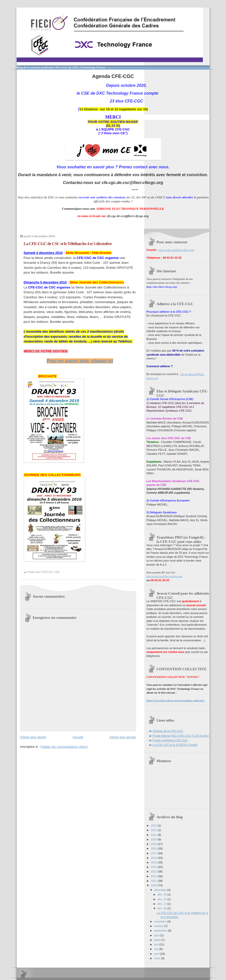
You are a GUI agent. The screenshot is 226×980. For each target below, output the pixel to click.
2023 (154, 826)
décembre (161, 890)
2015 (154, 862)
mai (157, 949)
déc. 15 (162, 899)
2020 (154, 839)
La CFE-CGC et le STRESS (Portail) (175, 745)
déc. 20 (162, 894)
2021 (154, 835)
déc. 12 (162, 904)
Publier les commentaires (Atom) (64, 747)
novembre (161, 921)
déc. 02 (162, 908)
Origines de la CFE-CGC (168, 731)
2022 (154, 830)
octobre (159, 926)
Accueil (78, 737)
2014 (154, 867)
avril (157, 954)
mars (158, 958)
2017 (154, 853)
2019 (154, 844)
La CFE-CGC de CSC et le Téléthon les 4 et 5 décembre (68, 244)
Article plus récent (33, 737)
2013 (154, 871)
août (157, 935)
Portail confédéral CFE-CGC (170, 740)
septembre (161, 931)
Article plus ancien (123, 737)
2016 (154, 858)
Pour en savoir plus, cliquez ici (80, 361)
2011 (154, 881)
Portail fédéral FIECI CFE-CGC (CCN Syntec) (181, 736)
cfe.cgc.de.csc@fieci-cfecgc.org (176, 250)
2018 (154, 849)
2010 (154, 885)
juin (157, 944)
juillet (158, 940)
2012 (154, 876)
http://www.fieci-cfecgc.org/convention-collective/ (176, 700)
